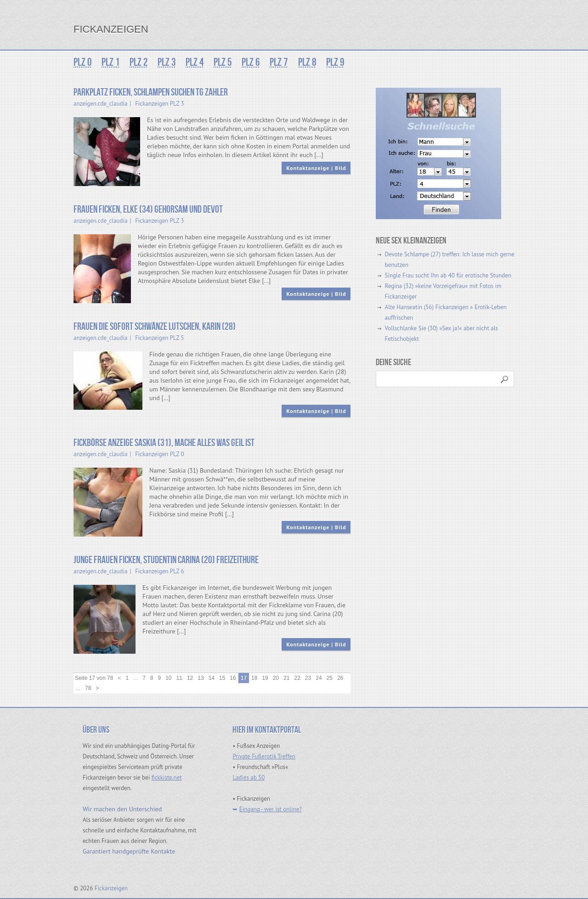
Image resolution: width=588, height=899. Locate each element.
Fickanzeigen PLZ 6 (159, 571)
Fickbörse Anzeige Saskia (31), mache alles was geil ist (164, 443)
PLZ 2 (138, 62)
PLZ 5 (220, 62)
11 (179, 678)
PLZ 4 (193, 62)
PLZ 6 (248, 62)
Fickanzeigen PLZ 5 (159, 338)
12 (190, 678)
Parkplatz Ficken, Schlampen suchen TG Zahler (151, 93)
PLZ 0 (83, 62)
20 (276, 678)
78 (88, 688)
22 (297, 678)
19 (265, 678)
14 (212, 678)
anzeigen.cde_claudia (101, 104)
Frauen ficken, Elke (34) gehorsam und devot (148, 210)
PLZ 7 (276, 62)
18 (254, 678)
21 (286, 678)
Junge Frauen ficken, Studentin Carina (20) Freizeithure (166, 560)
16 (233, 678)
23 (308, 678)
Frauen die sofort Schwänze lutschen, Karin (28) (155, 327)
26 (340, 678)
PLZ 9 (331, 62)
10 (168, 678)
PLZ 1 (110, 62)
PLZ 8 (303, 62)
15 (222, 678)
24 (319, 678)
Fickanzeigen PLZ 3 (159, 104)
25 (330, 678)
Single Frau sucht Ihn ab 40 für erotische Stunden (448, 275)
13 (201, 678)
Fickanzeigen (111, 29)
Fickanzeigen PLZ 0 (159, 454)
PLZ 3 (165, 62)
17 (244, 678)
